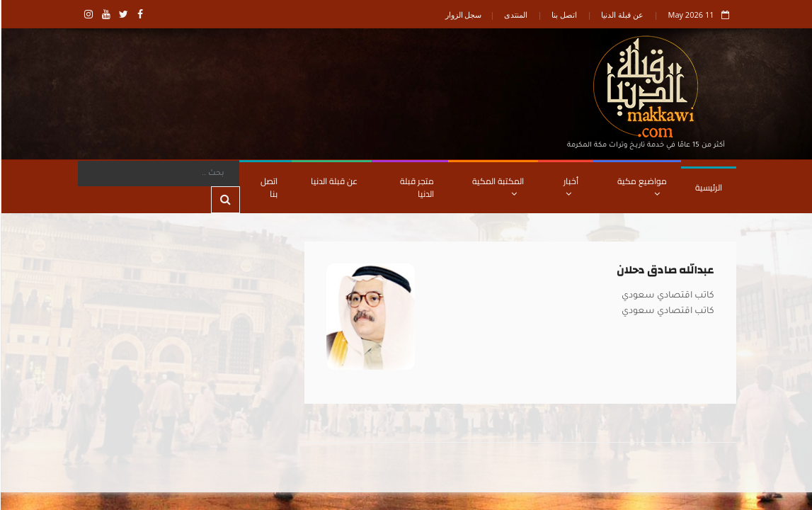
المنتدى (515, 15)
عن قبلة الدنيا (622, 15)
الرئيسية (708, 187)
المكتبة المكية (497, 186)
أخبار (570, 186)
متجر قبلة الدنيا (416, 187)
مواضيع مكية (641, 186)
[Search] (158, 174)
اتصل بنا (564, 15)
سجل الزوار (463, 15)
